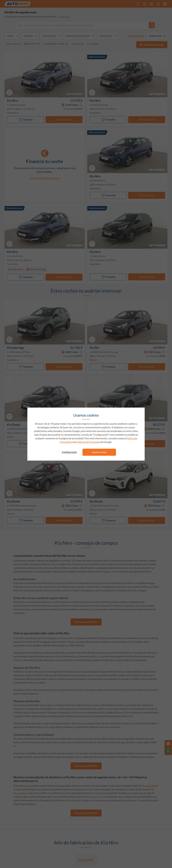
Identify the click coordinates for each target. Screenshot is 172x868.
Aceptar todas (99, 452)
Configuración (69, 452)
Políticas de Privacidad (89, 442)
